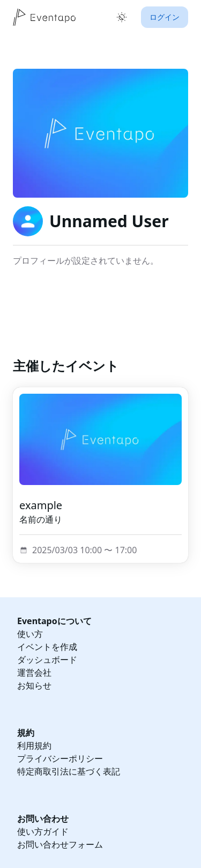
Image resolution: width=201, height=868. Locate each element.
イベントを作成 (47, 647)
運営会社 (34, 672)
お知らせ (34, 685)
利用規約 (34, 746)
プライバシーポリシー (60, 758)
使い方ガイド (43, 831)
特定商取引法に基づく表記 (69, 771)
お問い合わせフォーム (60, 844)
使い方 (30, 634)
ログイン (165, 17)
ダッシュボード (47, 660)
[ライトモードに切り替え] (122, 17)
